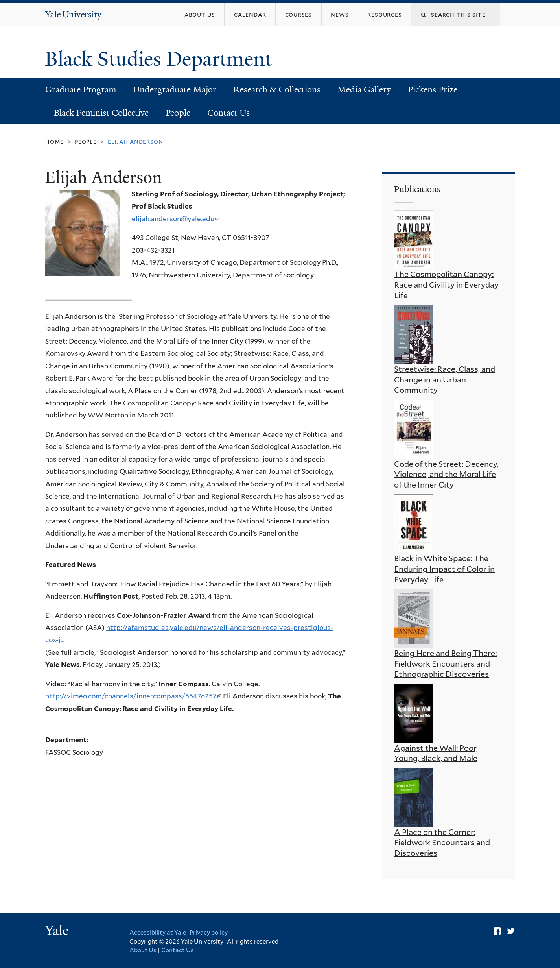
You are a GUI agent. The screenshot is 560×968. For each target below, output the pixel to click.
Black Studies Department (161, 59)
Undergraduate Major (175, 90)
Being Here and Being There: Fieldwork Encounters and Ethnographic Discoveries (445, 664)
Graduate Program (81, 90)
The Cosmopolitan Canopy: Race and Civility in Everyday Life (446, 285)
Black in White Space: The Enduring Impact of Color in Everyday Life (444, 569)
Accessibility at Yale (158, 933)
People (178, 113)
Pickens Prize (433, 90)
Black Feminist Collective (101, 113)
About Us (143, 950)
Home (54, 141)
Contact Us (228, 113)
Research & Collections (277, 90)
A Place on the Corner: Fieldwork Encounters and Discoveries (442, 843)
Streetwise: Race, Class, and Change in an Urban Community (445, 380)
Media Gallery (364, 90)
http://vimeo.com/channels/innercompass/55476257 (133, 696)
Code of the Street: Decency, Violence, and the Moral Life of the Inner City (446, 474)
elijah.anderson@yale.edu (175, 219)
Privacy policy (209, 933)
